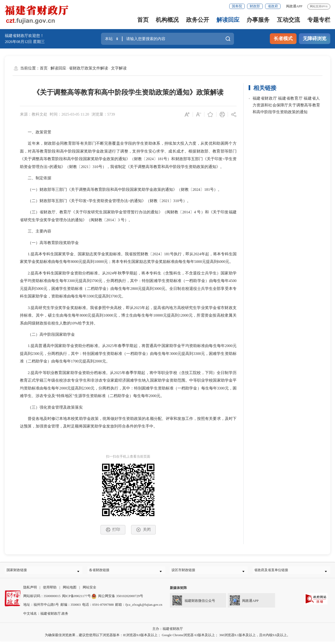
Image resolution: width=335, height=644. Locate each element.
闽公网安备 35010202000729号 (117, 599)
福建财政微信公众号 (192, 602)
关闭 (143, 530)
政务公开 (198, 20)
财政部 (255, 6)
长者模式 (283, 39)
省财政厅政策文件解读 (88, 68)
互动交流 (288, 20)
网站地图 (70, 590)
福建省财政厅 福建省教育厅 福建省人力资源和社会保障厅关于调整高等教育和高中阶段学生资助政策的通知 (286, 105)
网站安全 (90, 590)
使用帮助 (50, 590)
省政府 (273, 6)
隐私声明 (30, 590)
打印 (113, 530)
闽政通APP (294, 6)
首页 (143, 20)
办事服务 (258, 20)
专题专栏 (319, 20)
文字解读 (119, 68)
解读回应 (228, 20)
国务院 (237, 6)
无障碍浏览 (315, 39)
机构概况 (167, 20)
